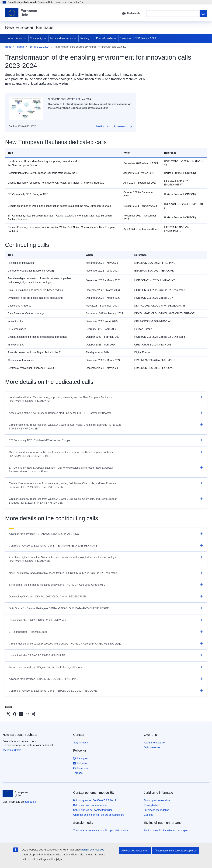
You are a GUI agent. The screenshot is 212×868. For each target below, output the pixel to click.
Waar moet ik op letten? (70, 2)
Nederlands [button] (131, 14)
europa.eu (30, 802)
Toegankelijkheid (12, 750)
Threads (78, 773)
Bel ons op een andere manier (90, 805)
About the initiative (154, 743)
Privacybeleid (151, 805)
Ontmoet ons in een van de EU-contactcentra (99, 815)
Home (10, 38)
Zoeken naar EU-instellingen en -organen (167, 831)
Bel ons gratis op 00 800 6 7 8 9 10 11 (95, 800)
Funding (84, 38)
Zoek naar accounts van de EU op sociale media (101, 831)
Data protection (153, 747)
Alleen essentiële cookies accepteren (176, 851)
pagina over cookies (93, 850)
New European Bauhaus (20, 735)
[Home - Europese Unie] (21, 13)
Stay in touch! (81, 743)
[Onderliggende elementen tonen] (26, 38)
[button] (102, 127)
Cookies (149, 815)
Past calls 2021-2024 (39, 47)
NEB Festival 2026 (145, 38)
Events (124, 38)
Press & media (104, 38)
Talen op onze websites (157, 800)
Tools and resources (61, 38)
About (19, 38)
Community (36, 38)
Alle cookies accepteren (135, 851)
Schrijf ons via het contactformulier (93, 810)
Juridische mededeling (157, 810)
